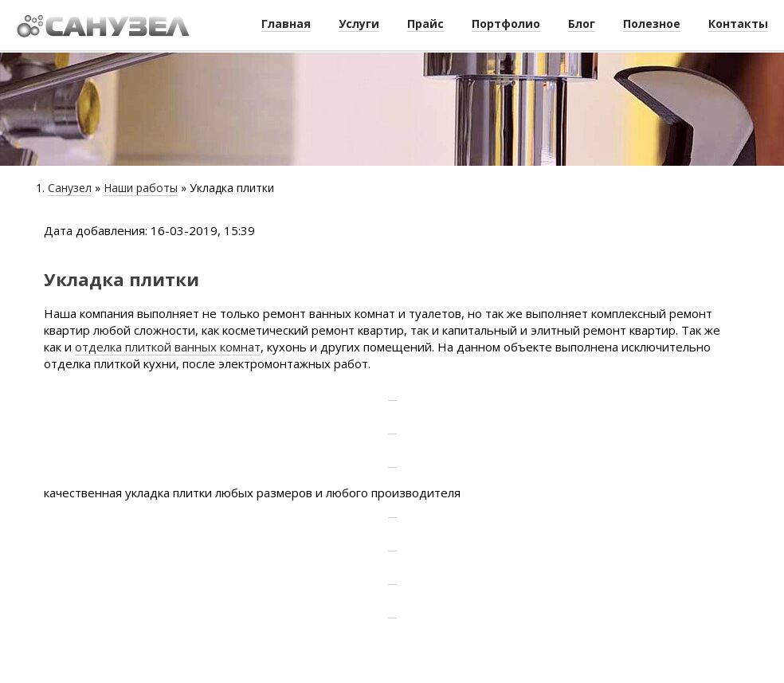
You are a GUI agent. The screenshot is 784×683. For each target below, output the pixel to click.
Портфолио (506, 24)
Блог (582, 24)
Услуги (359, 24)
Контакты (738, 24)
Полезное (652, 24)
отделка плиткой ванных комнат (168, 347)
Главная (286, 24)
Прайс (425, 24)
